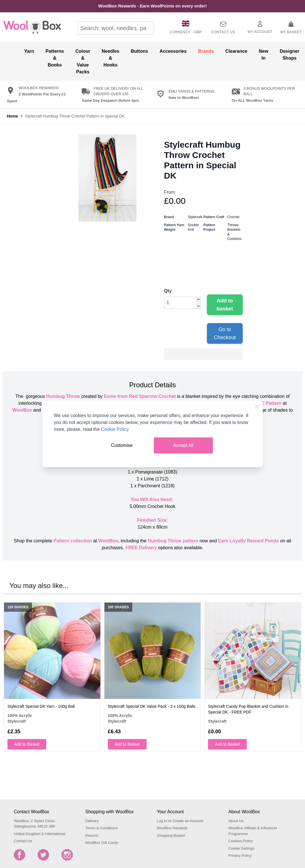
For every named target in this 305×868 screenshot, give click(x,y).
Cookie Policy (115, 429)
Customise (122, 445)
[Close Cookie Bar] (257, 406)
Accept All (183, 445)
